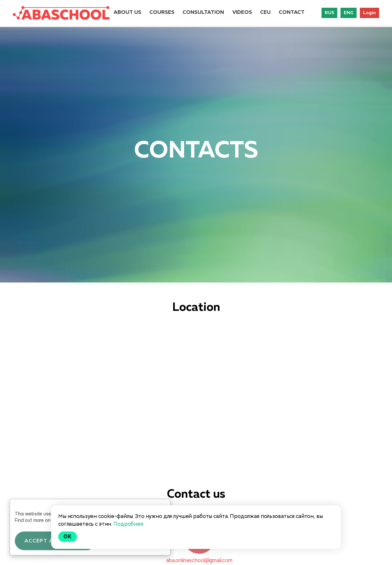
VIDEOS (242, 13)
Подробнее (128, 524)
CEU (265, 13)
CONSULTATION (203, 13)
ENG (349, 13)
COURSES (162, 13)
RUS (329, 13)
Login (369, 13)
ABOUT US (127, 13)
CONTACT (292, 13)
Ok (68, 536)
